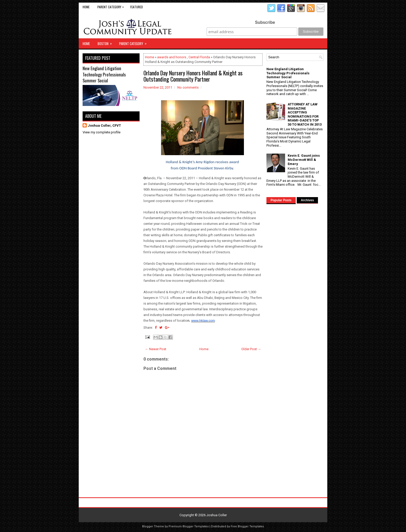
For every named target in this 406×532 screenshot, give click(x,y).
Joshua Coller (217, 515)
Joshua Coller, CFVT (104, 125)
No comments (188, 87)
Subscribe (265, 22)
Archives (307, 200)
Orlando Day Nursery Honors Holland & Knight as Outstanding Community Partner (193, 76)
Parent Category (112, 6)
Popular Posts (281, 200)
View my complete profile (102, 132)
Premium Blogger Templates (189, 526)
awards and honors (172, 57)
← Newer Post (156, 349)
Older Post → (251, 349)
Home (86, 7)
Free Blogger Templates (247, 526)
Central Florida (199, 57)
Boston (106, 42)
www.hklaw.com (203, 321)
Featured (137, 7)
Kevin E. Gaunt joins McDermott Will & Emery (304, 160)
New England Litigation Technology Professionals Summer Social (104, 74)
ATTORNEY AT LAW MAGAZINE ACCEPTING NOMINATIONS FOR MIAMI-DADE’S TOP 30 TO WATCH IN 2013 (305, 114)
